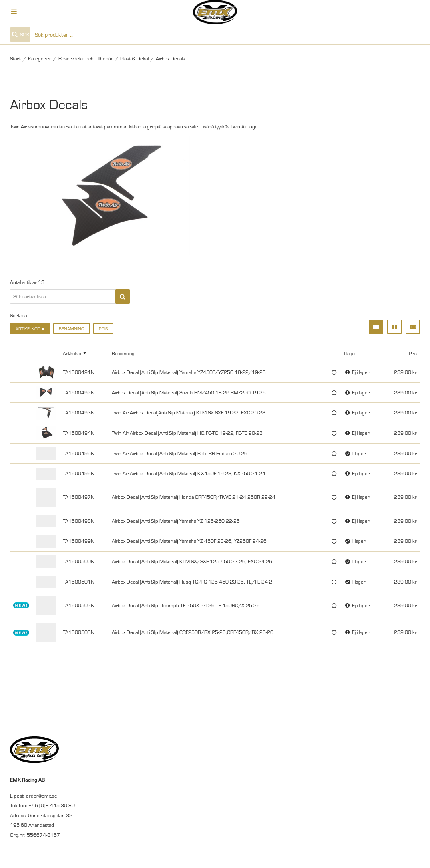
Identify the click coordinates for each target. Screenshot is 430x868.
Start (15, 58)
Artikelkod (73, 353)
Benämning (71, 329)
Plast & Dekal (134, 58)
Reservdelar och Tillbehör (86, 58)
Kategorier (40, 58)
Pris (103, 329)
